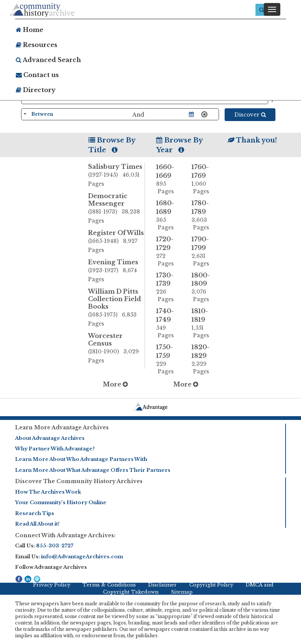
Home (30, 30)
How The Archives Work (48, 492)
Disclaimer (163, 585)
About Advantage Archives (50, 438)
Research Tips (35, 513)
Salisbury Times (116, 176)
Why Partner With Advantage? (55, 449)
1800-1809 (204, 287)
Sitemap (182, 592)
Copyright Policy (211, 585)
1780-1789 (204, 215)
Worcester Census (116, 349)
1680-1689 (168, 215)
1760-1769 (204, 179)
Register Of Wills (116, 242)
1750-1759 (168, 359)
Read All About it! (37, 524)
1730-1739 (168, 287)
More (115, 384)
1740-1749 (168, 323)
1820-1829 (204, 359)
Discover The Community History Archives (79, 481)
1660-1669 (168, 179)
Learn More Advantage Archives (62, 427)
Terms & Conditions (109, 585)
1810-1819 (204, 323)
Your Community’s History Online (61, 502)
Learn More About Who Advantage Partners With (81, 459)
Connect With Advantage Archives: (65, 535)
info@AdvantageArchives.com (82, 557)
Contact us (37, 75)
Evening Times (116, 271)
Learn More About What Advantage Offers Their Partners (93, 470)
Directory (36, 90)
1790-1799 (204, 251)
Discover (250, 115)
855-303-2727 (55, 546)
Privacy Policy (52, 585)
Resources (36, 45)
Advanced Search (48, 60)
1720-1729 (168, 251)
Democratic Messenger (116, 209)
